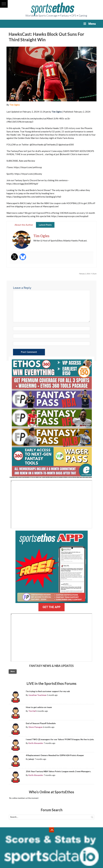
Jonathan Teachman (37, 695)
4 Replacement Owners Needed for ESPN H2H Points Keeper (55, 755)
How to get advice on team (39, 707)
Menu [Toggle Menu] (89, 24)
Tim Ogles (15, 105)
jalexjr (31, 759)
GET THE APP (51, 607)
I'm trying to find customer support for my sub (48, 691)
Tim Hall (32, 711)
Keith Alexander (36, 743)
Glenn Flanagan (35, 727)
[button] (4, 4)
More (13, 671)
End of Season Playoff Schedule (41, 723)
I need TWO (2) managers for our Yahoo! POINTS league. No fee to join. (60, 739)
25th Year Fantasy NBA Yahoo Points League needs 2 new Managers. (58, 771)
